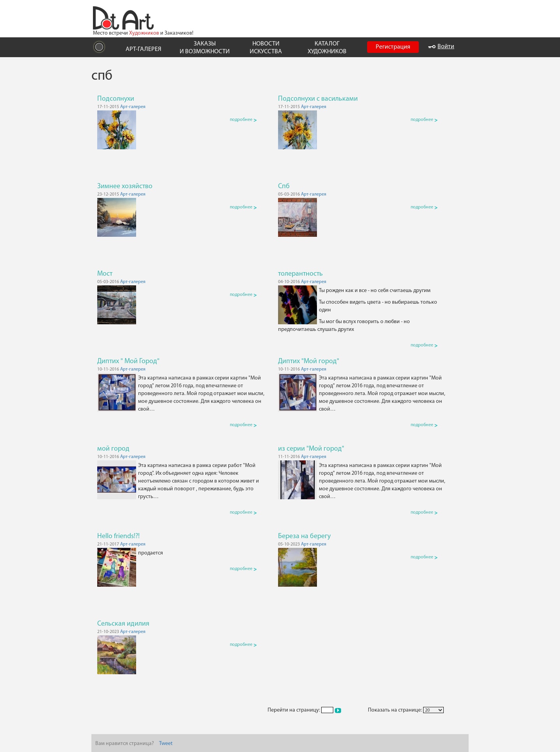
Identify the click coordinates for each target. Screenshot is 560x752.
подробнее (243, 120)
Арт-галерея (133, 107)
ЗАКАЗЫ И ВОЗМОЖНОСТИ (205, 48)
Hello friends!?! (118, 536)
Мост (105, 274)
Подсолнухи (116, 99)
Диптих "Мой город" (309, 361)
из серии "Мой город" (311, 449)
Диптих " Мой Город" (128, 361)
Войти (441, 47)
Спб (284, 186)
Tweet (166, 744)
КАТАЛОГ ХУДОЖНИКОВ (327, 48)
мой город (113, 449)
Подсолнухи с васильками (318, 99)
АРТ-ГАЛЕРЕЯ (143, 49)
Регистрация (393, 47)
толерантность (300, 274)
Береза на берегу (304, 536)
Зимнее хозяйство (125, 186)
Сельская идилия (123, 624)
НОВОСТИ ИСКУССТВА (266, 48)
